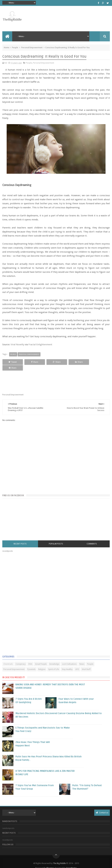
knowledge (54, 658)
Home (6, 47)
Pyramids (31, 663)
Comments (92, 538)
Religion (42, 663)
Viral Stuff (86, 663)
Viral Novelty (17, 345)
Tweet (12, 362)
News (82, 658)
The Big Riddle (59, 858)
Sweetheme (71, 862)
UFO (77, 663)
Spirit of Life (54, 663)
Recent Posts (20, 538)
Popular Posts (56, 538)
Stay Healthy (67, 663)
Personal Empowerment (32, 47)
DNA (30, 658)
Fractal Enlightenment (40, 345)
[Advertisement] (25, 599)
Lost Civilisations (69, 658)
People (15, 47)
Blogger (50, 862)
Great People (41, 658)
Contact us (102, 807)
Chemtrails (8, 658)
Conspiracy (21, 658)
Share (34, 362)
